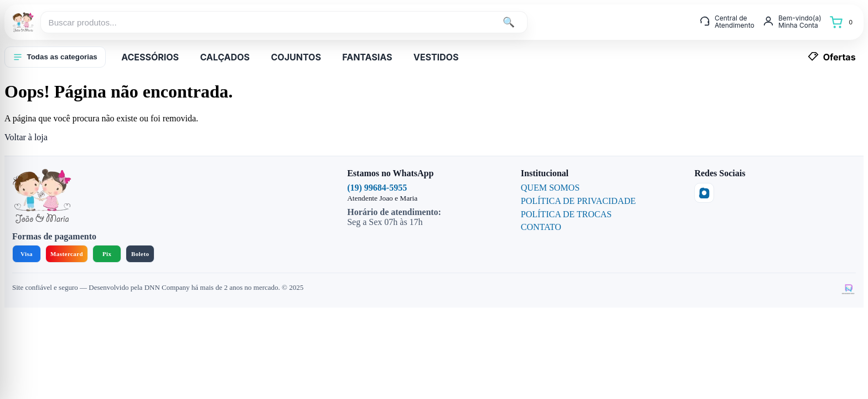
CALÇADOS (225, 57)
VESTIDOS (436, 57)
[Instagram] (704, 193)
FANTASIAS (367, 57)
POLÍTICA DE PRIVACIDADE (578, 201)
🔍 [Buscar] (509, 22)
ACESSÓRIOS (150, 57)
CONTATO (541, 227)
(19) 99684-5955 (377, 188)
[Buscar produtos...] (267, 22)
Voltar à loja (26, 137)
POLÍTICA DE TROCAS (566, 214)
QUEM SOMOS (550, 188)
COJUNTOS (296, 57)
